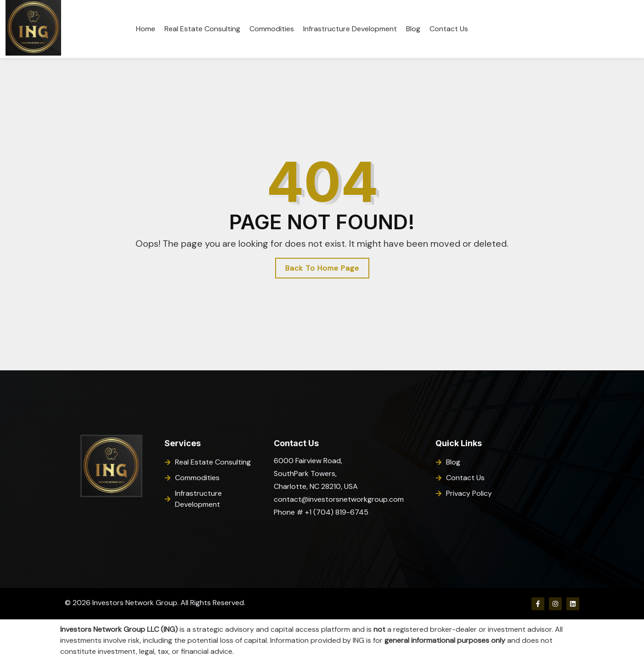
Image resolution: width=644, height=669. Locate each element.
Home (146, 29)
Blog (413, 29)
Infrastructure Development (350, 29)
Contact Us (449, 29)
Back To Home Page (322, 268)
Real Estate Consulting (202, 29)
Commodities (272, 29)
